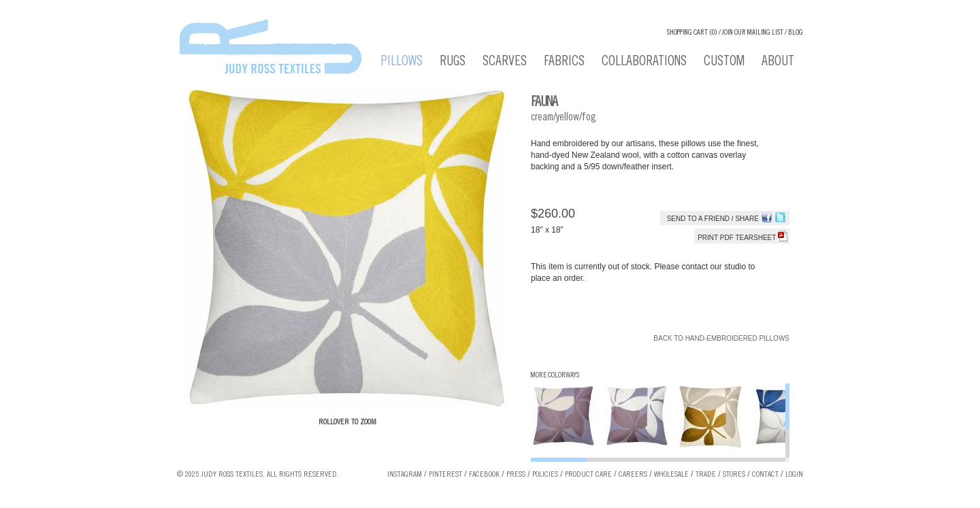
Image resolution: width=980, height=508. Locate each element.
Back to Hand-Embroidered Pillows (721, 338)
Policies (545, 475)
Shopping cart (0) (692, 33)
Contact (765, 475)
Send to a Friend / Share (713, 219)
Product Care (588, 475)
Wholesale (671, 475)
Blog (796, 33)
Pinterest (445, 475)
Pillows (402, 63)
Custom (724, 63)
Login (794, 475)
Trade (706, 475)
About (778, 63)
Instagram (405, 475)
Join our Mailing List (753, 33)
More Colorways (555, 376)
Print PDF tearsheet (742, 238)
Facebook (484, 475)
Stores (734, 475)
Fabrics (564, 63)
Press (516, 475)
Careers (633, 475)
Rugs (453, 63)
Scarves (505, 63)
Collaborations (644, 63)
